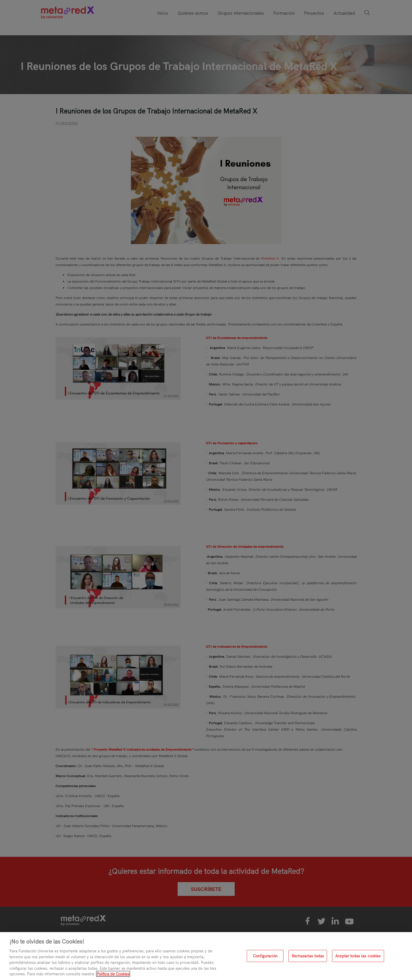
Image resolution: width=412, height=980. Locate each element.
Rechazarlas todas (308, 956)
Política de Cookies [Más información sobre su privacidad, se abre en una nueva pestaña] (113, 974)
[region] (206, 956)
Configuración (265, 956)
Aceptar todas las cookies (358, 956)
